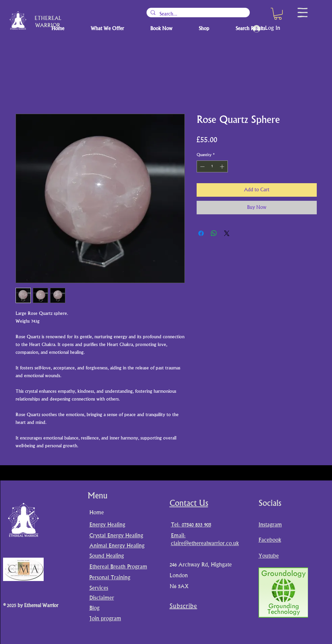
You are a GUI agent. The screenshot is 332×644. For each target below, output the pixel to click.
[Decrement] (202, 167)
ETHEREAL (48, 19)
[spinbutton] (212, 167)
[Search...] (197, 14)
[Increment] (223, 167)
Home (97, 513)
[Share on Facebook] (201, 233)
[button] (278, 14)
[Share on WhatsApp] (214, 233)
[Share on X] (227, 233)
